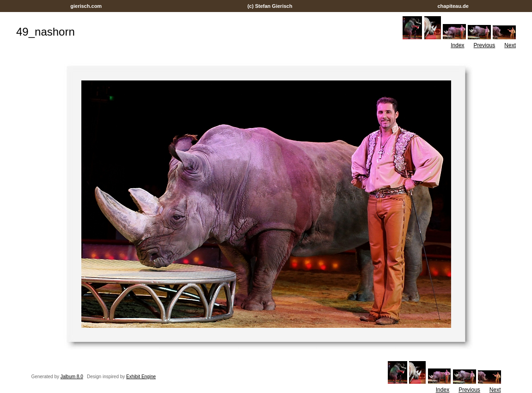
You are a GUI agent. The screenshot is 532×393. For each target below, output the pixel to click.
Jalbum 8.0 (72, 377)
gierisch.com (86, 6)
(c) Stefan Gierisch (270, 6)
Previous (485, 45)
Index (457, 45)
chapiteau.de (453, 6)
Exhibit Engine (141, 377)
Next (510, 45)
